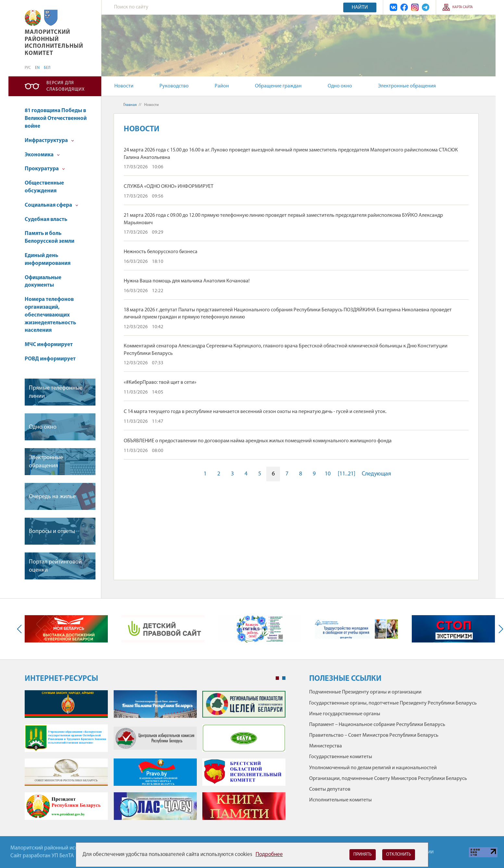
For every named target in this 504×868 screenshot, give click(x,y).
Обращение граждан (278, 86)
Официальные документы (43, 282)
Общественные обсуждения (44, 187)
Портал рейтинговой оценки (55, 566)
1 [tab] (277, 678)
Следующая (376, 474)
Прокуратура (45, 169)
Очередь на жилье (52, 497)
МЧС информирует (49, 345)
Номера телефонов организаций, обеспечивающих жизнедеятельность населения (50, 315)
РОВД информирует (50, 359)
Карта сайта (463, 7)
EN (37, 68)
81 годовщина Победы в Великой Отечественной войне (56, 118)
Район (222, 86)
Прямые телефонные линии (56, 392)
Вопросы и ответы (52, 531)
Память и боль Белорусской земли (50, 237)
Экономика (42, 155)
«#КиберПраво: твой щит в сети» (160, 382)
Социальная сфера (51, 205)
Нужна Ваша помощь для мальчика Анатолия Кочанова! (187, 281)
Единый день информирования (48, 259)
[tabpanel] (155, 758)
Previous (21, 629)
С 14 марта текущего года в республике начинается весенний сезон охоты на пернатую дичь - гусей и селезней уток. (255, 412)
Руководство (174, 86)
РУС (28, 68)
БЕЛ (47, 68)
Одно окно (340, 86)
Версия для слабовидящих (66, 86)
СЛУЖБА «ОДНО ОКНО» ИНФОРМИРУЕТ (169, 187)
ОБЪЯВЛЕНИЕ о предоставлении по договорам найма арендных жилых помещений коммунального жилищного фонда (258, 441)
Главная (130, 105)
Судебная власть (46, 220)
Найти (360, 7)
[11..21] (346, 474)
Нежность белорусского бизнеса (161, 252)
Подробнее (269, 855)
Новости (124, 86)
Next (499, 629)
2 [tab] (284, 678)
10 (328, 474)
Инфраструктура (49, 141)
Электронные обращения (407, 86)
